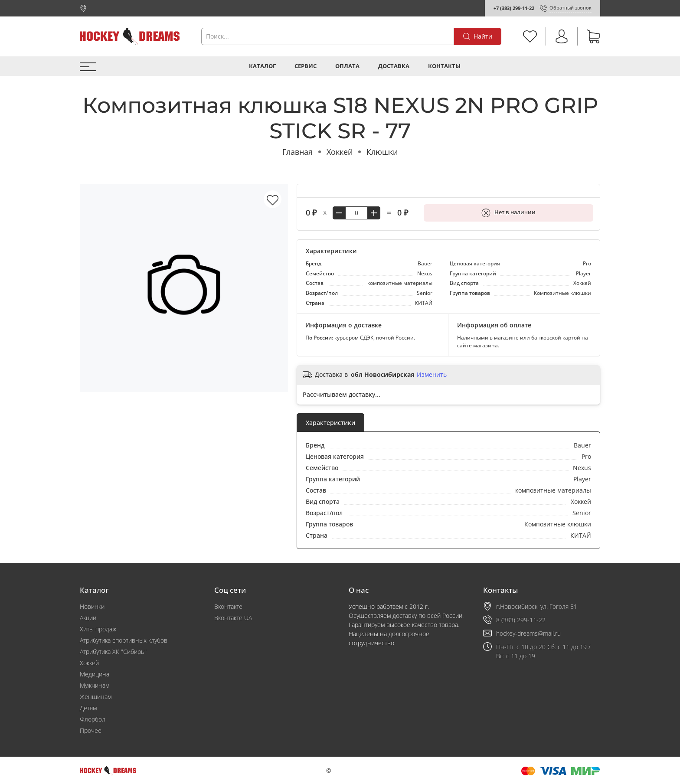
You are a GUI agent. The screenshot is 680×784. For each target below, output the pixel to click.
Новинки (92, 606)
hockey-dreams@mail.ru (528, 633)
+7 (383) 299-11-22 (514, 8)
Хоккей (340, 152)
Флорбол (93, 719)
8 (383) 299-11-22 (521, 620)
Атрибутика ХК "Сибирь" (113, 652)
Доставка (394, 66)
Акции (88, 618)
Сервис (306, 66)
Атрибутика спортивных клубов (124, 640)
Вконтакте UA (233, 618)
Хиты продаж (98, 629)
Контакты (444, 66)
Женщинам (96, 697)
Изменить (432, 375)
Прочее (91, 730)
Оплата (347, 66)
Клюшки (382, 152)
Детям (88, 708)
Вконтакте (228, 606)
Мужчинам (95, 685)
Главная (297, 152)
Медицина (95, 674)
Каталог (262, 66)
